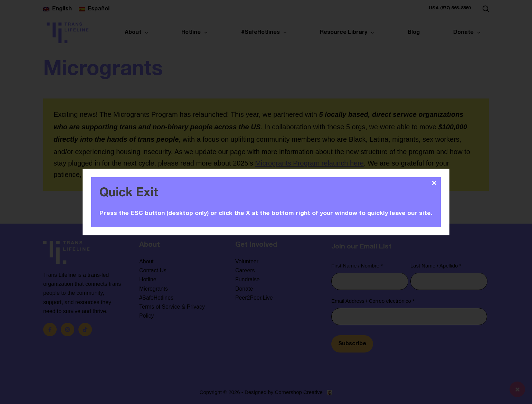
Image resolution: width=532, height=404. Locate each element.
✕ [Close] (434, 183)
